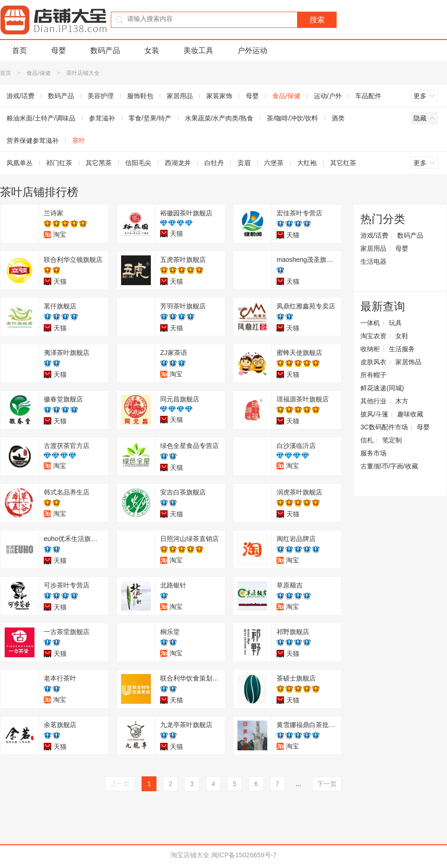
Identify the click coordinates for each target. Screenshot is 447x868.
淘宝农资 (373, 336)
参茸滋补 (102, 118)
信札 (367, 440)
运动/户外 (328, 96)
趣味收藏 (410, 414)
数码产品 (105, 50)
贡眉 (244, 163)
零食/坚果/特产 (150, 118)
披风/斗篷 (374, 414)
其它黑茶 (99, 163)
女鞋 (402, 336)
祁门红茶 (59, 163)
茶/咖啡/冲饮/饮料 (292, 118)
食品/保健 (38, 73)
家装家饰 (219, 96)
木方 (402, 401)
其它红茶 (343, 163)
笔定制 (392, 440)
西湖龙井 (178, 163)
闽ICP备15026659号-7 (244, 855)
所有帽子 (373, 375)
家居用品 (180, 96)
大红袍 (307, 163)
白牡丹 (214, 163)
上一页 (120, 784)
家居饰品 (408, 362)
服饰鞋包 (140, 96)
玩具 (395, 323)
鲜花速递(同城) (382, 388)
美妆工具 (198, 50)
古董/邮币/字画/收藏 (389, 466)
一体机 (370, 323)
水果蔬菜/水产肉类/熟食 (219, 118)
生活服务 (402, 349)
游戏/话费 (374, 235)
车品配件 (368, 96)
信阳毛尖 (138, 163)
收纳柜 (370, 349)
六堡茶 (274, 163)
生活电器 (373, 261)
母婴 (59, 50)
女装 (152, 50)
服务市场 (373, 453)
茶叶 (79, 140)
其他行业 (373, 401)
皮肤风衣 (373, 362)
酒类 (338, 118)
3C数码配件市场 (384, 427)
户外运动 (252, 50)
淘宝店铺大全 (190, 855)
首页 (20, 50)
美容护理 (101, 96)
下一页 (327, 784)
